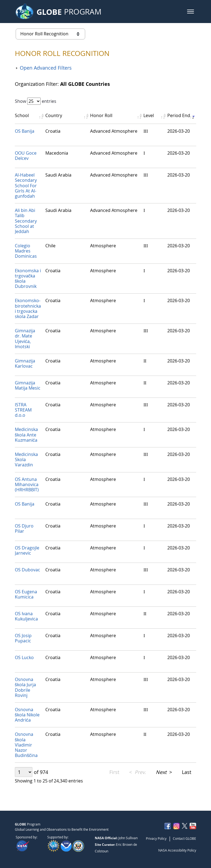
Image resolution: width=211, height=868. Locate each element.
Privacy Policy (156, 838)
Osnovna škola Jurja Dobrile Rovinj (25, 687)
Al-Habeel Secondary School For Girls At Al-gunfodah (26, 185)
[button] (191, 12)
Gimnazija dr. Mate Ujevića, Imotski (25, 339)
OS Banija (25, 131)
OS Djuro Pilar (24, 528)
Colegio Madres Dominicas (26, 251)
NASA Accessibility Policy (177, 850)
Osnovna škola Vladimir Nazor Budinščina (26, 745)
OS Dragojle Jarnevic (27, 550)
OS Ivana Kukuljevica (26, 616)
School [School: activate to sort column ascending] (22, 115)
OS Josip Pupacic (23, 638)
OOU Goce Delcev (26, 156)
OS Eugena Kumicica (26, 594)
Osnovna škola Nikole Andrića (27, 715)
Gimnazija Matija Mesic (28, 385)
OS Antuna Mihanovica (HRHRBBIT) (27, 484)
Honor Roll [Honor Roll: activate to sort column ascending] (101, 115)
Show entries (36, 101)
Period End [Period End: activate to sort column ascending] (179, 115)
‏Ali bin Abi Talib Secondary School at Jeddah (26, 221)
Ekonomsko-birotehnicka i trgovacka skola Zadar (28, 308)
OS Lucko (24, 657)
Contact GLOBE (184, 838)
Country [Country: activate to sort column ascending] (54, 115)
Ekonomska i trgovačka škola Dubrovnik (28, 279)
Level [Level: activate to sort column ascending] (149, 115)
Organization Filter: (62, 84)
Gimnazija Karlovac (25, 363)
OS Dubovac (27, 570)
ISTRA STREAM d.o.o (23, 410)
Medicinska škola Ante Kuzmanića (26, 435)
